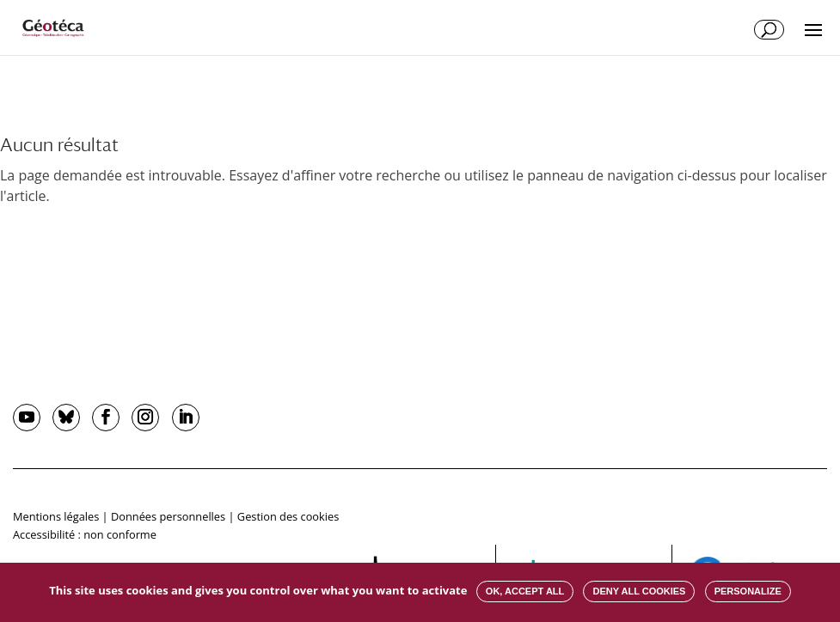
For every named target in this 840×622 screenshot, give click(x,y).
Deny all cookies (639, 591)
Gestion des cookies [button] (288, 516)
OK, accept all (525, 591)
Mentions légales (56, 516)
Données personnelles (168, 516)
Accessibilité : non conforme (85, 534)
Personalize (748, 591)
